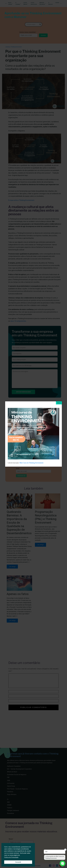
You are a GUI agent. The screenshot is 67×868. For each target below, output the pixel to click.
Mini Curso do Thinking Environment (32, 463)
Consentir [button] (18, 862)
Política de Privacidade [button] (11, 857)
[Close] (59, 403)
